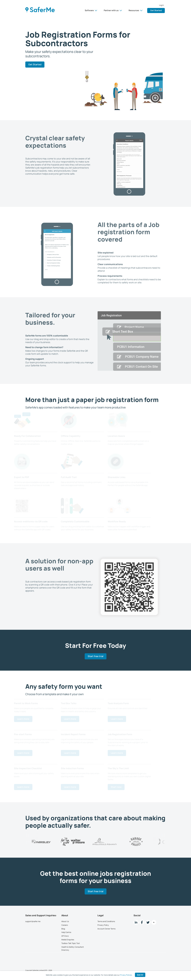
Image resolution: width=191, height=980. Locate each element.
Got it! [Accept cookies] (140, 975)
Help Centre (66, 932)
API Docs (65, 936)
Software (91, 10)
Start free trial (96, 656)
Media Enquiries (68, 940)
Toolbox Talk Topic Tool (71, 943)
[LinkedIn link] (136, 922)
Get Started (156, 10)
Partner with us (113, 10)
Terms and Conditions (106, 921)
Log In (161, 5)
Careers (65, 925)
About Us (65, 921)
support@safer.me (33, 921)
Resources (135, 10)
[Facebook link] (142, 922)
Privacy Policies (126, 975)
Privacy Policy (103, 925)
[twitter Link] (148, 922)
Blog (63, 929)
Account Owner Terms (106, 929)
